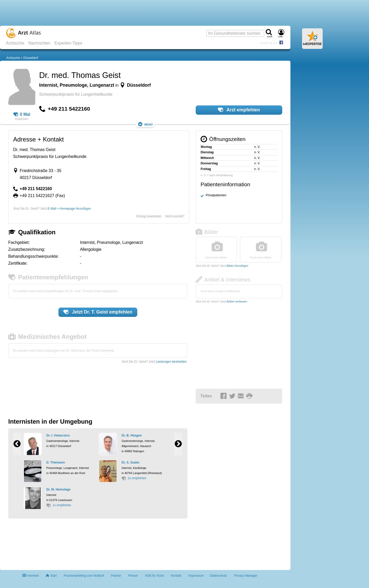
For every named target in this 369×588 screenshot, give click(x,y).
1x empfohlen (59, 505)
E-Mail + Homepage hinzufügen (69, 209)
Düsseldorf (31, 58)
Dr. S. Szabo (130, 462)
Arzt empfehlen (239, 110)
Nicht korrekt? (175, 216)
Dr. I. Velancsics (58, 435)
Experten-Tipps (68, 43)
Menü (145, 124)
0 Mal (22, 114)
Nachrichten (39, 43)
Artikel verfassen (237, 301)
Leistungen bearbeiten (171, 362)
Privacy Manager (246, 576)
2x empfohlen (134, 478)
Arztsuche (15, 43)
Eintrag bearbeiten (149, 216)
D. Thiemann (56, 462)
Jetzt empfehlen (98, 312)
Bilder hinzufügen (237, 266)
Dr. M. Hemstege (58, 489)
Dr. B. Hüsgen (132, 435)
